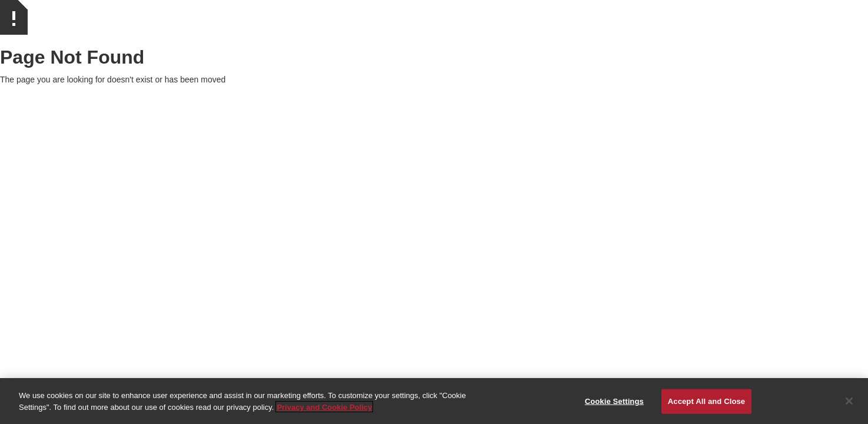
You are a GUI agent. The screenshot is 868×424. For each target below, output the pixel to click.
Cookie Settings (614, 403)
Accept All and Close (706, 403)
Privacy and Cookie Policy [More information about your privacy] (324, 408)
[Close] (849, 402)
